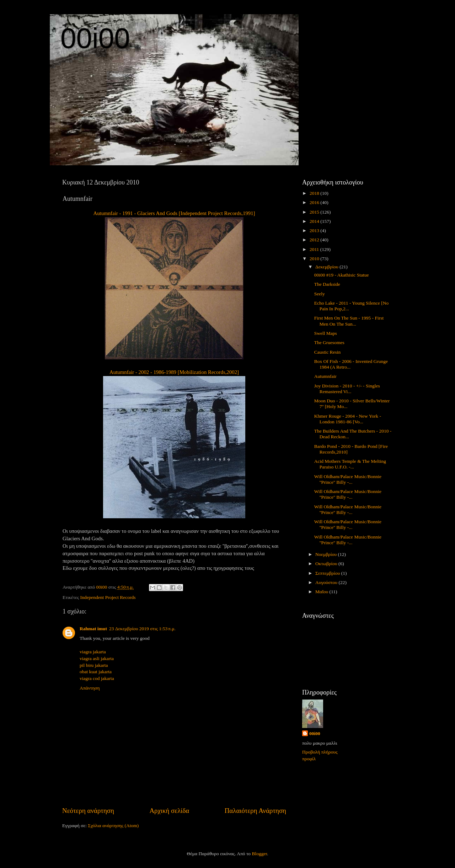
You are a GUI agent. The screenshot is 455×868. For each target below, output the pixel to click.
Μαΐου (322, 592)
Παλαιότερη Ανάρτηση (255, 811)
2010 (315, 259)
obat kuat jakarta (96, 672)
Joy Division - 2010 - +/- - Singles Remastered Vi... (347, 389)
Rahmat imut (93, 629)
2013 (315, 231)
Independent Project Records (108, 597)
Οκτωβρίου (327, 564)
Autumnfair (325, 376)
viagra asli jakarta (97, 658)
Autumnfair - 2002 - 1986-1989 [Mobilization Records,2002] (174, 372)
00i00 (95, 38)
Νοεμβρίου (326, 554)
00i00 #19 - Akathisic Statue (342, 275)
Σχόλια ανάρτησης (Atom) (113, 826)
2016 (315, 202)
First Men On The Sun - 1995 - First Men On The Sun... (349, 321)
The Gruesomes (329, 342)
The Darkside (327, 284)
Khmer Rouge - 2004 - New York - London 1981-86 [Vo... (348, 419)
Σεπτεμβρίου (328, 573)
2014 (315, 221)
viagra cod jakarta (97, 678)
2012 (315, 240)
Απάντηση (90, 688)
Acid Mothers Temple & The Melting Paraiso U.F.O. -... (350, 464)
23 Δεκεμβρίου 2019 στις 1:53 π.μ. (142, 629)
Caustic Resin (328, 352)
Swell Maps (326, 333)
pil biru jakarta (94, 665)
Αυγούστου (327, 582)
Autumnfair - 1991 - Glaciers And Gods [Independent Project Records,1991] (174, 213)
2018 (315, 193)
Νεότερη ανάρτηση (88, 811)
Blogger (259, 854)
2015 (315, 212)
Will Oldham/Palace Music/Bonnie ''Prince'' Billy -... (348, 479)
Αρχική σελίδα (169, 811)
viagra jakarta (93, 652)
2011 (315, 249)
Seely (320, 294)
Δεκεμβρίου (327, 267)
